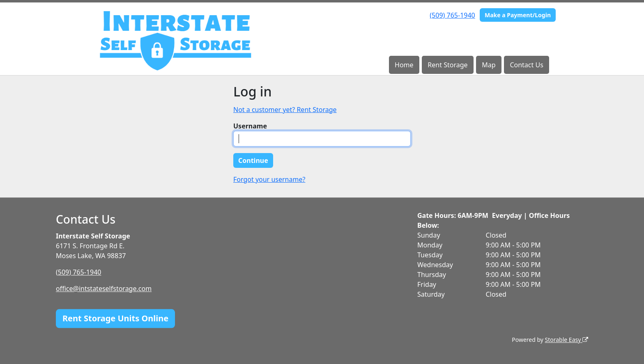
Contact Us (526, 65)
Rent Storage (447, 65)
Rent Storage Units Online (115, 318)
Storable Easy (567, 340)
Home (404, 65)
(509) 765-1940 (452, 15)
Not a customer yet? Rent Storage (285, 110)
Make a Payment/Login (518, 15)
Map (489, 65)
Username (250, 126)
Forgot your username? (269, 179)
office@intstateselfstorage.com (104, 288)
